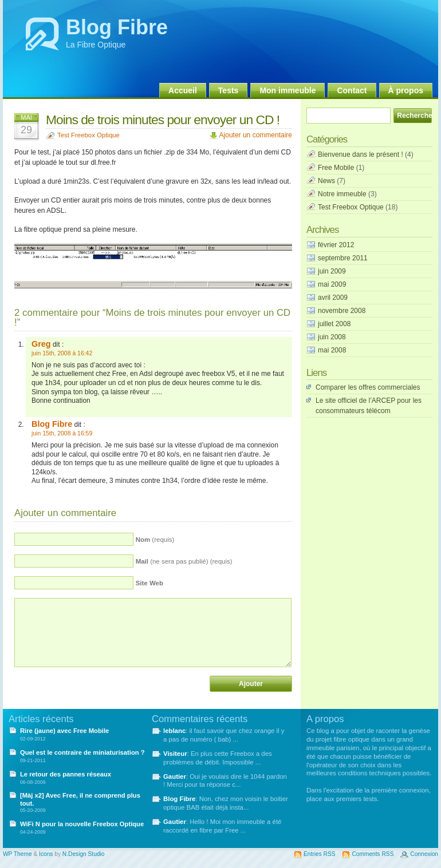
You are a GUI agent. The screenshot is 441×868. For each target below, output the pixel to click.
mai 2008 (332, 350)
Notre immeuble (342, 194)
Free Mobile (336, 168)
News (326, 181)
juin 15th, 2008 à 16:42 (62, 353)
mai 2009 (332, 284)
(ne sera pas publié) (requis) (184, 561)
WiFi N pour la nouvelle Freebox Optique (82, 824)
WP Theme (17, 854)
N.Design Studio (84, 854)
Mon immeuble (288, 90)
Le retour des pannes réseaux (66, 774)
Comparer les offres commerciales (368, 387)
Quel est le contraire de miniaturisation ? (82, 752)
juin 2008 (332, 337)
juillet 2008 (334, 324)
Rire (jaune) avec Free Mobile (64, 731)
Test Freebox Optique (88, 135)
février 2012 (336, 245)
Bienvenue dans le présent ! (361, 154)
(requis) (155, 540)
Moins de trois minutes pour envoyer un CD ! (163, 120)
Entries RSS (319, 854)
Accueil (183, 90)
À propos (406, 90)
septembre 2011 (343, 258)
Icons (46, 854)
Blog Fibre (117, 27)
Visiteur (175, 754)
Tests (229, 90)
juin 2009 (332, 271)
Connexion (424, 854)
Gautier (175, 776)
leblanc (174, 731)
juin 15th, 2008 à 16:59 (62, 433)
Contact (352, 90)
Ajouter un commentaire (256, 135)
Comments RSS (373, 854)
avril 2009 (333, 298)
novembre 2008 (342, 311)
